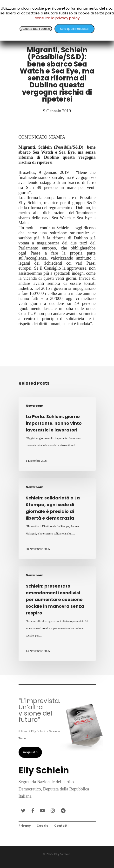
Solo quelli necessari (74, 29)
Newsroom (35, 406)
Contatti (61, 826)
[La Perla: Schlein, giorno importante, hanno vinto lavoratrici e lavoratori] (57, 434)
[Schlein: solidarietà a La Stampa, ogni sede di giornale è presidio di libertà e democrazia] (57, 519)
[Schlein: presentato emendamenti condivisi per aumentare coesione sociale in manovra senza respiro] (57, 614)
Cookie (42, 826)
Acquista (30, 752)
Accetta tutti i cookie (36, 29)
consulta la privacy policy (57, 18)
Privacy (25, 826)
